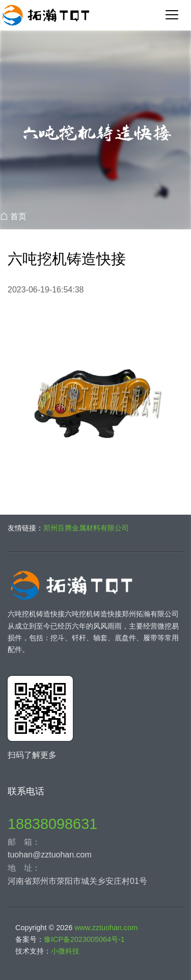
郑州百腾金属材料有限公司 (86, 528)
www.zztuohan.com (106, 928)
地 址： (24, 868)
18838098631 (52, 824)
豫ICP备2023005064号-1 (84, 939)
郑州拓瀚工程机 (95, 15)
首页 (18, 216)
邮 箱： (24, 842)
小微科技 (65, 951)
